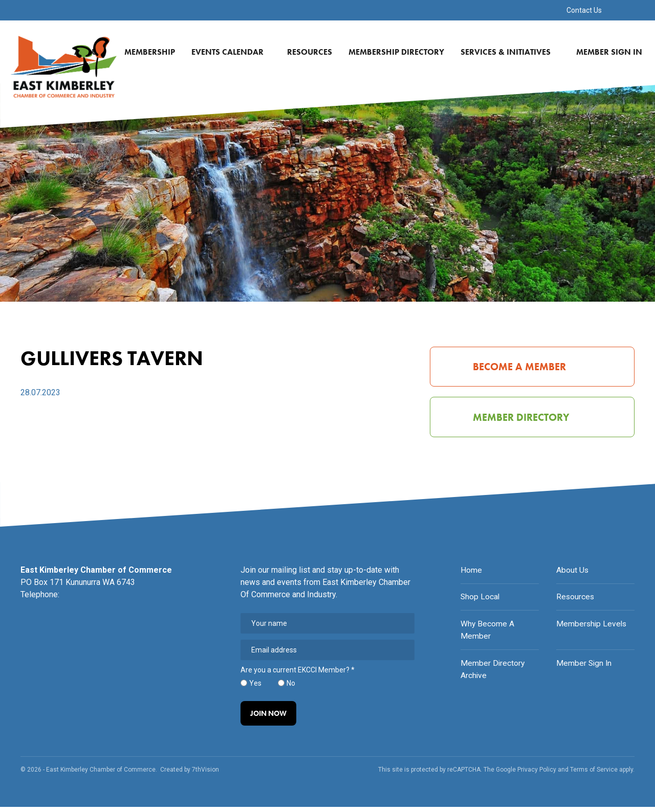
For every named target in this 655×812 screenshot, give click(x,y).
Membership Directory (399, 52)
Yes (255, 687)
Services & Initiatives (512, 52)
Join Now (269, 718)
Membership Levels (592, 627)
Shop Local (481, 601)
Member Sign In (612, 52)
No (291, 687)
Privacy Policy (537, 775)
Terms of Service (594, 775)
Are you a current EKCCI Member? (298, 674)
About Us (573, 574)
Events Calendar (234, 52)
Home (471, 574)
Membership (152, 52)
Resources (312, 52)
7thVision (205, 775)
